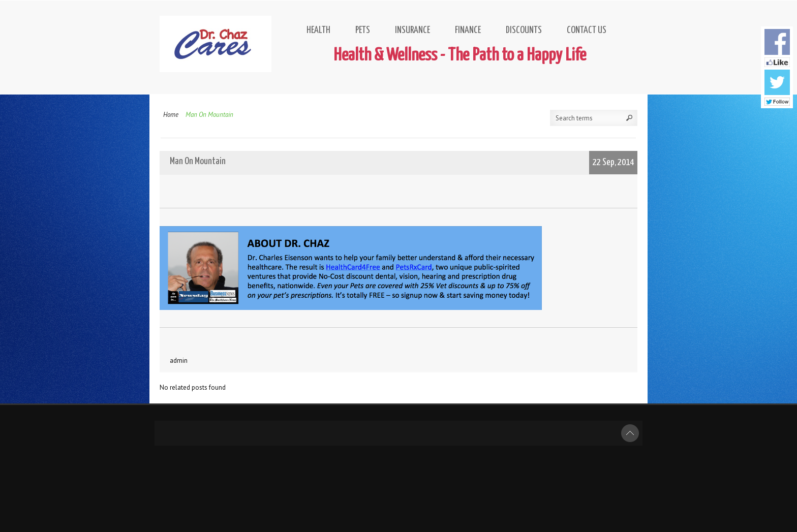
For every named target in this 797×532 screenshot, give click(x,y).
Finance (468, 30)
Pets (363, 30)
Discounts (524, 30)
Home (171, 115)
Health (318, 30)
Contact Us (587, 30)
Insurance (412, 30)
